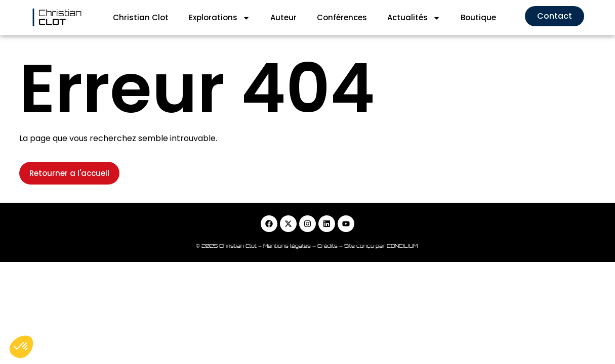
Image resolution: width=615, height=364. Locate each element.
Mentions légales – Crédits (301, 246)
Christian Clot (141, 17)
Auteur (283, 17)
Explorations (219, 18)
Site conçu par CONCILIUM (382, 246)
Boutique (478, 17)
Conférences (342, 17)
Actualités (414, 18)
